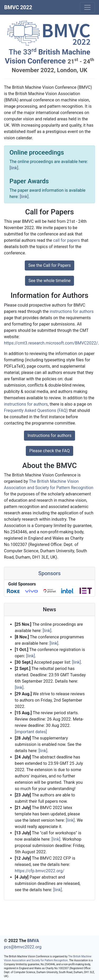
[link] (14, 168)
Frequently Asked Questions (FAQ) (36, 410)
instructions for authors (72, 311)
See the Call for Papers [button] (49, 265)
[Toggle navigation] (87, 7)
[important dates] (31, 732)
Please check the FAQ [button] (49, 451)
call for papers (67, 240)
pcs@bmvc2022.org (23, 947)
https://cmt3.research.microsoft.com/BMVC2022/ (51, 343)
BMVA (33, 941)
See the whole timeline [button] (49, 281)
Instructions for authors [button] (49, 435)
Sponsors (50, 573)
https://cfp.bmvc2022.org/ (39, 871)
